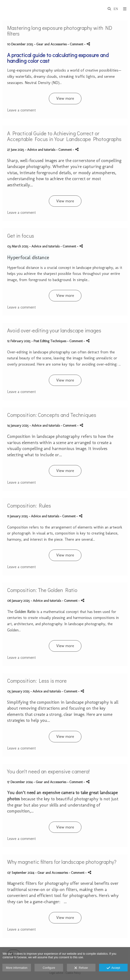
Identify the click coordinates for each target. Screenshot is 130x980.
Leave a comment (21, 110)
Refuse (81, 968)
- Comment (76, 44)
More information (17, 968)
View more (65, 98)
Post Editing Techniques (50, 341)
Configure (49, 968)
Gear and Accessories (51, 44)
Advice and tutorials (41, 150)
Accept (113, 968)
